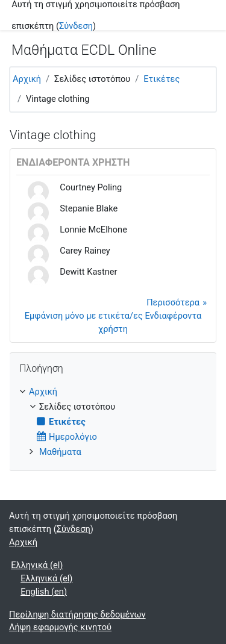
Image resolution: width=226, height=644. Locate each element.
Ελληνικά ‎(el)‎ (37, 565)
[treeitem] (113, 422)
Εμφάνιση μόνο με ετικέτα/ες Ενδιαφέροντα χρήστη (113, 322)
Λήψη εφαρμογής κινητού (60, 627)
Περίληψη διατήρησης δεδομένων (77, 614)
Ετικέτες (162, 79)
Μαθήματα (60, 452)
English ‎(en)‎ (44, 592)
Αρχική (27, 79)
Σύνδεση (76, 26)
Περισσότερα (173, 302)
